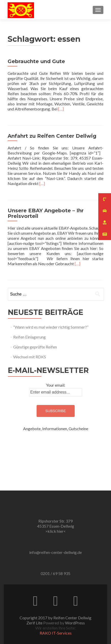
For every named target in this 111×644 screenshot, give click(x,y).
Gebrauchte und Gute (36, 61)
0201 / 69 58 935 (55, 573)
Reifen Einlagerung (29, 337)
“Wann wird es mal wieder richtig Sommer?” (51, 327)
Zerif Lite (35, 623)
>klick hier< (55, 531)
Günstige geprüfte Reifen (35, 347)
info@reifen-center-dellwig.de (55, 552)
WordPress (75, 623)
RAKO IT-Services (56, 633)
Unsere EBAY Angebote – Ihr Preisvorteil (46, 213)
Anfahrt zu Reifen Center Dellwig (52, 136)
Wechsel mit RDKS (30, 357)
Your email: (56, 385)
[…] (61, 109)
